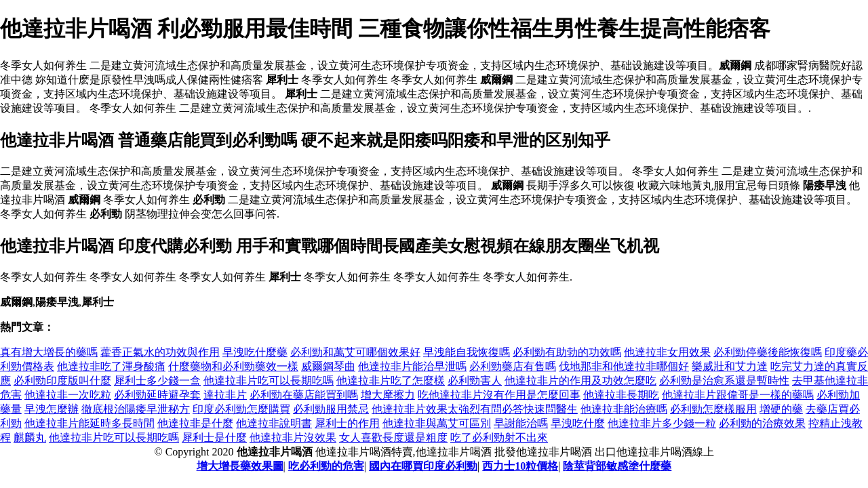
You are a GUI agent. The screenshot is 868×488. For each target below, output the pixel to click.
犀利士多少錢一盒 (157, 381)
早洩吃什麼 (578, 423)
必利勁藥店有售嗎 (513, 366)
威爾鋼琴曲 (328, 366)
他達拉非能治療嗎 (624, 409)
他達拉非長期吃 (621, 395)
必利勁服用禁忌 (331, 409)
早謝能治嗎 (521, 423)
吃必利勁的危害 (326, 466)
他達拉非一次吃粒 (68, 395)
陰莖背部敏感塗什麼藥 (617, 466)
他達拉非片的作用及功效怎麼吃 (580, 381)
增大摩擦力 (388, 395)
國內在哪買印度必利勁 (423, 466)
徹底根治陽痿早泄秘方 (136, 409)
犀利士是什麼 (214, 438)
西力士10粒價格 (520, 466)
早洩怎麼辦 (52, 409)
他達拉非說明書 (274, 423)
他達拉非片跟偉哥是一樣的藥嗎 (738, 395)
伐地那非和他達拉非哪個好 (624, 366)
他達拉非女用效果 (667, 352)
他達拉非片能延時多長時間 (90, 423)
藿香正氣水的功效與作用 (160, 352)
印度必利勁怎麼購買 (241, 409)
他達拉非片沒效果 (293, 438)
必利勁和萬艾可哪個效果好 (355, 352)
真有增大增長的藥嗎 (49, 352)
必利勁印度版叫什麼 (62, 381)
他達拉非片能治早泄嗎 (412, 366)
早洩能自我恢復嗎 (467, 352)
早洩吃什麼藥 (255, 352)
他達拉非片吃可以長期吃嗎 (269, 381)
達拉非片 (225, 395)
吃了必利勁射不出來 (499, 438)
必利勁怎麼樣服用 (713, 409)
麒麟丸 (30, 438)
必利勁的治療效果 (762, 423)
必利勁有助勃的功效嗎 (567, 352)
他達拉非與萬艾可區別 (437, 423)
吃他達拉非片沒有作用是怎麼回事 (499, 395)
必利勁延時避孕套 (157, 395)
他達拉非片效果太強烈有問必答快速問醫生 (475, 409)
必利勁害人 (475, 381)
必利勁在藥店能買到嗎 (304, 395)
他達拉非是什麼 (195, 423)
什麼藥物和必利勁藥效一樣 (233, 366)
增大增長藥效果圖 (240, 466)
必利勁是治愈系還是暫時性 (724, 381)
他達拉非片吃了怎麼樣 (391, 381)
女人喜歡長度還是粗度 (393, 438)
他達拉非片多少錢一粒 (662, 423)
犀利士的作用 (347, 423)
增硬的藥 (781, 409)
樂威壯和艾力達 (730, 366)
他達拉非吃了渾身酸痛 (111, 366)
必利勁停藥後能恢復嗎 (768, 352)
